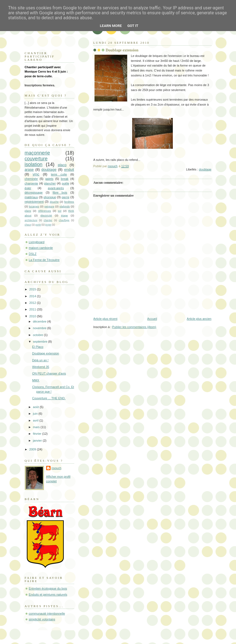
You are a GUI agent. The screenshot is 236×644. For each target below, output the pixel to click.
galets (49, 179)
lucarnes (34, 206)
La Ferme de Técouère (44, 260)
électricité (46, 215)
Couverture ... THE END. (49, 398)
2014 (33, 296)
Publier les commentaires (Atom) (134, 327)
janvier (38, 441)
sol (60, 211)
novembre (40, 328)
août (36, 407)
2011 (33, 309)
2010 (33, 316)
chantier (48, 220)
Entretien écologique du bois (48, 588)
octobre (38, 335)
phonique (50, 197)
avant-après (56, 188)
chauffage (64, 220)
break (65, 179)
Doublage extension (46, 353)
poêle (66, 183)
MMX (36, 380)
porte (38, 225)
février (38, 434)
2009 (33, 449)
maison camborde (41, 248)
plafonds (65, 206)
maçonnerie (37, 153)
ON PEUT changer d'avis (49, 373)
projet (48, 225)
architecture (31, 220)
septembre (41, 342)
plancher (50, 183)
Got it (133, 26)
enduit (69, 170)
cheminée (31, 179)
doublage (205, 169)
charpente (31, 183)
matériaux (31, 197)
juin (36, 414)
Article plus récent (105, 319)
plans (28, 211)
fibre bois (60, 192)
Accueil (152, 319)
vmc (36, 174)
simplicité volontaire (42, 619)
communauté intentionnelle (47, 613)
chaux (28, 225)
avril (36, 420)
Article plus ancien (199, 319)
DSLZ (33, 254)
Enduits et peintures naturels (48, 595)
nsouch (57, 468)
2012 (33, 303)
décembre (40, 321)
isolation (34, 164)
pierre (65, 197)
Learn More (111, 26)
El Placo (38, 347)
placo (62, 165)
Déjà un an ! (40, 360)
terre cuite (59, 174)
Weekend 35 (41, 367)
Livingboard (37, 242)
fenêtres (69, 202)
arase (29, 170)
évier (28, 188)
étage (64, 215)
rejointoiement (34, 202)
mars (37, 427)
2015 (33, 289)
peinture (49, 206)
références (44, 211)
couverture (36, 159)
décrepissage (34, 192)
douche (54, 202)
